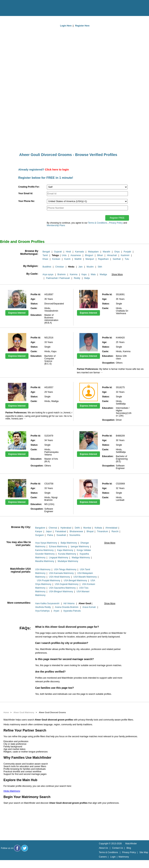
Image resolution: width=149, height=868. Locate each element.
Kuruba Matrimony (67, 554)
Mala (93, 274)
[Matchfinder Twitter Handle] (25, 848)
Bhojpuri (89, 255)
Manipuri (90, 259)
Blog (129, 848)
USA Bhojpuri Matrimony (61, 592)
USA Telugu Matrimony (65, 569)
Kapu (84, 274)
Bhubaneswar (76, 531)
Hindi (68, 252)
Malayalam (93, 252)
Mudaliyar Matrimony (68, 561)
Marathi (106, 252)
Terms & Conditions (98, 223)
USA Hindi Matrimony (60, 577)
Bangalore (40, 528)
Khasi (45, 259)
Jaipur (49, 531)
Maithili (78, 259)
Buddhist (47, 267)
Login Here (66, 26)
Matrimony (124, 857)
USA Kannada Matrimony (61, 573)
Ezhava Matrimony (58, 547)
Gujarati (58, 252)
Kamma (74, 274)
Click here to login (57, 169)
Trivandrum (103, 531)
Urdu (64, 255)
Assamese (76, 255)
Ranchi (115, 531)
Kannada (79, 252)
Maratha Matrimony (45, 561)
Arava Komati (89, 607)
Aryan (56, 611)
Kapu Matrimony (65, 550)
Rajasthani (103, 259)
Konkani (56, 259)
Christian (60, 267)
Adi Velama (69, 603)
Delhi (77, 528)
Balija (87, 278)
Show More (117, 274)
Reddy (77, 278)
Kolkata (98, 528)
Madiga (103, 274)
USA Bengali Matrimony (75, 581)
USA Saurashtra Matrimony (62, 588)
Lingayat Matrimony (59, 558)
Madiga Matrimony (81, 558)
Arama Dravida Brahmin (67, 607)
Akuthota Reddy (43, 607)
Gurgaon (39, 535)
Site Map (144, 852)
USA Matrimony (43, 569)
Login (113, 857)
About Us (103, 848)
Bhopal (90, 531)
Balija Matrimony (69, 543)
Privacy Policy (116, 223)
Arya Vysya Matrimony (46, 543)
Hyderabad (66, 528)
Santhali (117, 259)
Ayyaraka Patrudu (72, 611)
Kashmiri (125, 255)
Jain (80, 267)
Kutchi (67, 259)
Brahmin (62, 274)
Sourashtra (75, 535)
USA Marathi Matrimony (85, 577)
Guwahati (61, 535)
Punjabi (127, 252)
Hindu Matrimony (12, 791)
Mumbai (87, 528)
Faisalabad (61, 531)
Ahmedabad (111, 528)
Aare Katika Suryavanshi (47, 603)
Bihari (100, 255)
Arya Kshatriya (42, 611)
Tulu (127, 259)
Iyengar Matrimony (80, 547)
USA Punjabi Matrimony (49, 581)
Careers (103, 857)
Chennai (53, 528)
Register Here (82, 26)
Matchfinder (131, 844)
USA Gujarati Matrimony (67, 584)
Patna (50, 535)
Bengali (46, 252)
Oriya (117, 252)
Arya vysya (48, 274)
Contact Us (117, 848)
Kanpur (39, 531)
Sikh (100, 267)
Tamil (45, 255)
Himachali (112, 255)
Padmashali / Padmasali (58, 278)
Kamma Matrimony (44, 550)
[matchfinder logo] (19, 8)
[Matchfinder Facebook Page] (17, 848)
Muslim (90, 267)
